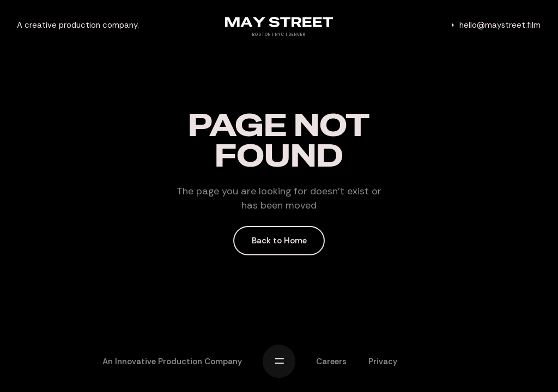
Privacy (383, 362)
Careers (331, 362)
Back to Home (279, 241)
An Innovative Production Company (172, 362)
